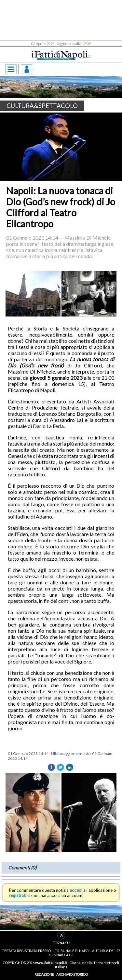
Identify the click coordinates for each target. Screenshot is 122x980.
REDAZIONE (44, 974)
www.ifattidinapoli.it (51, 963)
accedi (76, 890)
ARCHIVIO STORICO (72, 974)
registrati (18, 895)
